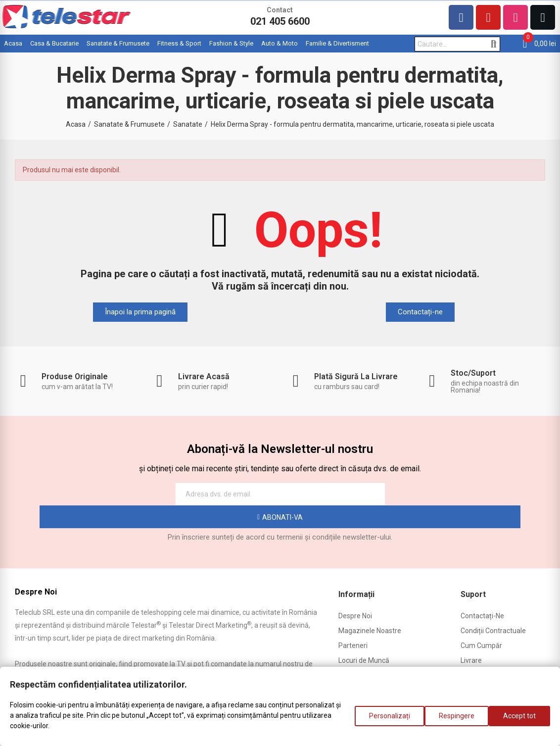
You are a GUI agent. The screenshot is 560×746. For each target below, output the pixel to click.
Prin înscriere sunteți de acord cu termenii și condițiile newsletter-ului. (280, 514)
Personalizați (380, 721)
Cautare (493, 44)
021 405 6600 (280, 21)
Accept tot (519, 721)
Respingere (452, 721)
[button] (140, 312)
